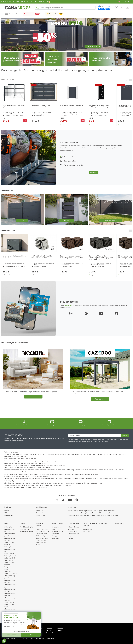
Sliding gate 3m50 (10, 556)
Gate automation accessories (57, 532)
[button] (130, 80)
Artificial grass (88, 529)
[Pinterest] (86, 313)
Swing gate (8, 571)
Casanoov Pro (40, 515)
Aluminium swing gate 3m (10, 539)
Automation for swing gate (57, 528)
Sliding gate (8, 527)
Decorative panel (41, 540)
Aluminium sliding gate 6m (10, 577)
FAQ (6, 513)
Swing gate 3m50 (10, 558)
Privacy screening (41, 534)
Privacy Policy (30, 638)
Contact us (8, 511)
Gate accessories (73, 523)
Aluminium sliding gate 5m (10, 581)
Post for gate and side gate (73, 535)
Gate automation (58, 523)
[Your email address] (94, 436)
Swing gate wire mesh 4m (9, 563)
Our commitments (42, 513)
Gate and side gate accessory (74, 528)
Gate (6, 523)
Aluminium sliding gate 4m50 (10, 586)
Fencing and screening (40, 524)
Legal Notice (40, 638)
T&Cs (22, 638)
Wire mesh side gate (27, 531)
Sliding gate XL (9, 547)
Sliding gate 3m (9, 602)
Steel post (71, 538)
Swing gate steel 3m (11, 573)
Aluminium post (72, 531)
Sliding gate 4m (9, 554)
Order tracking (9, 515)
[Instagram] (71, 313)
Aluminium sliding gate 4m (10, 590)
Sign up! (125, 436)
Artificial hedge (41, 536)
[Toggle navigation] (11, 14)
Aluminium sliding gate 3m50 (10, 595)
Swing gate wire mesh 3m (9, 544)
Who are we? (40, 511)
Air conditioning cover (43, 531)
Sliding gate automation (56, 537)
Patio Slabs (87, 531)
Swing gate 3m (9, 560)
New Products (120, 523)
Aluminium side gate (27, 527)
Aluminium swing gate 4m (10, 530)
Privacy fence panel (42, 529)
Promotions (103, 523)
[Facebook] (117, 313)
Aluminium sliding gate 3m (10, 599)
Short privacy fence (42, 538)
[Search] (67, 8)
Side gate (23, 523)
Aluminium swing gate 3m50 (10, 535)
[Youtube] (101, 313)
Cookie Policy (50, 638)
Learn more (94, 172)
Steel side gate (25, 529)
